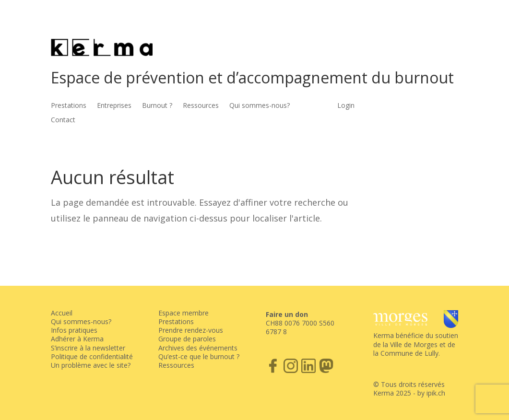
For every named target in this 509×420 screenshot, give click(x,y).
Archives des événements (198, 348)
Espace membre (183, 313)
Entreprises (114, 106)
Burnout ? (157, 106)
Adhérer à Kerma (77, 339)
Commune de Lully (409, 353)
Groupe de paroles (187, 339)
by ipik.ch (431, 393)
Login (346, 106)
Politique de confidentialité (92, 356)
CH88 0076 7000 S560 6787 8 (300, 327)
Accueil (62, 313)
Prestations (69, 106)
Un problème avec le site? (91, 365)
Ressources (201, 106)
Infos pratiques (74, 330)
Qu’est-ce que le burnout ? (199, 356)
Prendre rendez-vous (191, 330)
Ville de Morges (414, 344)
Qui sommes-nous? (260, 106)
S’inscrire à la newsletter (88, 348)
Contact (63, 120)
